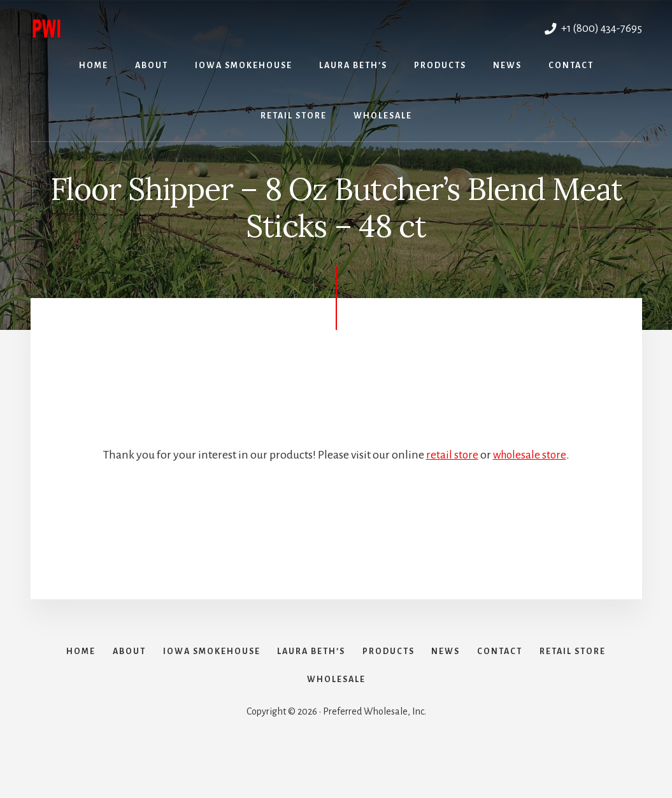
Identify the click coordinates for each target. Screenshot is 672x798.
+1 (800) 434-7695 (590, 28)
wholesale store (530, 455)
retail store (451, 455)
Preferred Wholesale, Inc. (168, 26)
